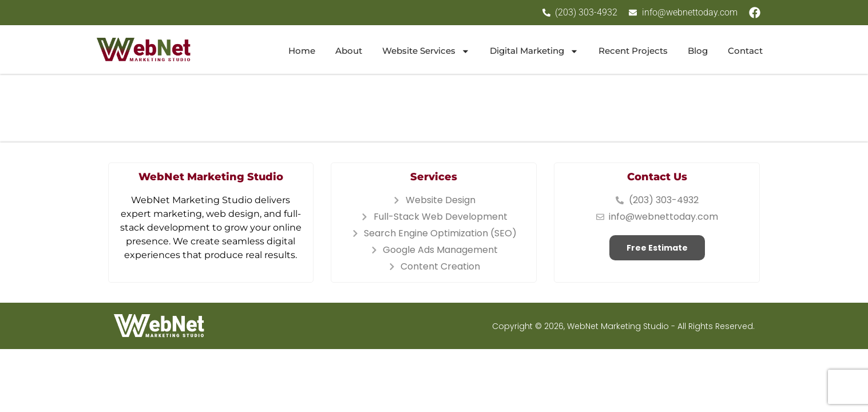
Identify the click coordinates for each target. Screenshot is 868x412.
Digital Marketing (534, 51)
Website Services (426, 51)
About (349, 51)
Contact (745, 51)
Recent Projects (633, 51)
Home (302, 51)
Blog (698, 51)
